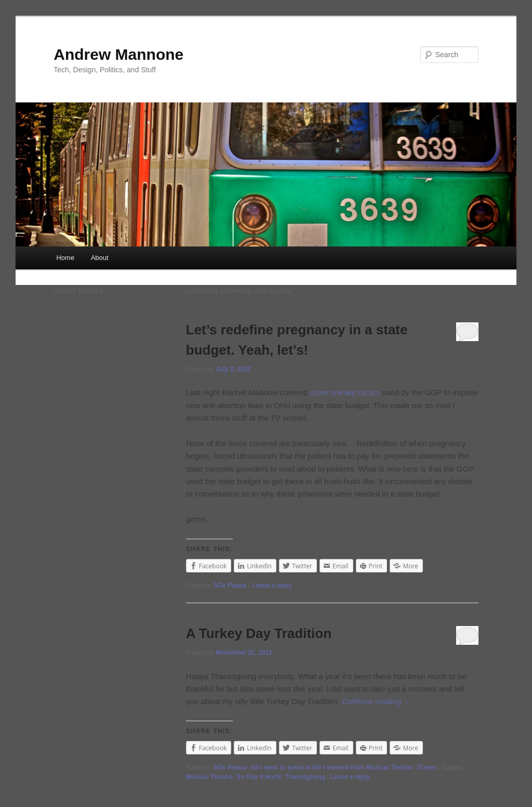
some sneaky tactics (345, 392)
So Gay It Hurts (259, 777)
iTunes (427, 767)
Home (65, 258)
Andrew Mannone (118, 54)
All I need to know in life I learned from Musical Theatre (332, 767)
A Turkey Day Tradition (259, 633)
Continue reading (376, 701)
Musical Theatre (210, 777)
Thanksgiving (305, 777)
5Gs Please (230, 585)
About (100, 258)
